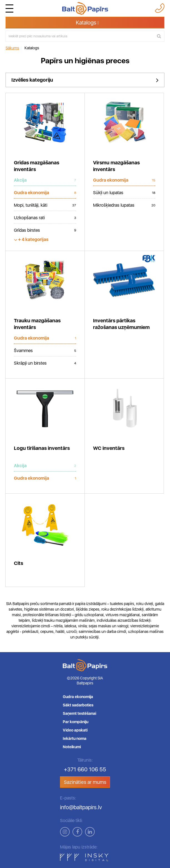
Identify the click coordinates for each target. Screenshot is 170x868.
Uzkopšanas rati (45, 218)
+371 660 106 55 (85, 769)
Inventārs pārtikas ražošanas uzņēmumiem (121, 324)
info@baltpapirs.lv (81, 807)
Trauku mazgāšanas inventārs (37, 324)
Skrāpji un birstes (45, 363)
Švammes (45, 351)
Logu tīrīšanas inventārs (42, 448)
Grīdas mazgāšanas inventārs (37, 166)
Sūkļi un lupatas (124, 193)
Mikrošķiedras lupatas (124, 205)
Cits (18, 563)
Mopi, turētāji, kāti (45, 205)
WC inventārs (109, 448)
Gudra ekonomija (45, 193)
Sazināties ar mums (85, 782)
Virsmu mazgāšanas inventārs (116, 166)
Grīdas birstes (45, 230)
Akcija (45, 180)
